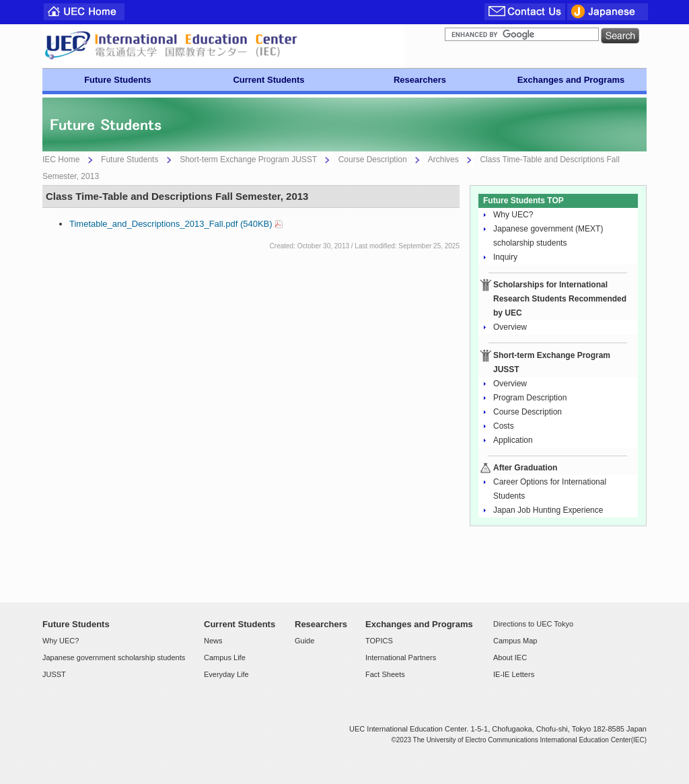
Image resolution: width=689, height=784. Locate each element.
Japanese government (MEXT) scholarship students (548, 236)
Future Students (118, 80)
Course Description (373, 159)
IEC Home (61, 159)
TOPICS (379, 641)
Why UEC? (513, 215)
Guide (304, 641)
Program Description (530, 398)
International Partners (401, 657)
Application (513, 440)
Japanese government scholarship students (114, 657)
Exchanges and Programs (571, 80)
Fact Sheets (385, 674)
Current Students (268, 80)
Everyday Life (226, 674)
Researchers (420, 80)
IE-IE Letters (514, 674)
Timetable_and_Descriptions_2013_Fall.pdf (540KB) (171, 224)
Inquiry (505, 257)
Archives (443, 159)
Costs (504, 426)
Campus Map (515, 641)
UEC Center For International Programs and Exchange (223, 46)
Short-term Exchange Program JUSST (248, 159)
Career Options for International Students (550, 489)
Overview (510, 327)
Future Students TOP (523, 201)
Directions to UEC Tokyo (533, 624)
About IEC (510, 657)
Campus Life (225, 657)
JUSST (54, 674)
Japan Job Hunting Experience (548, 510)
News (213, 641)
